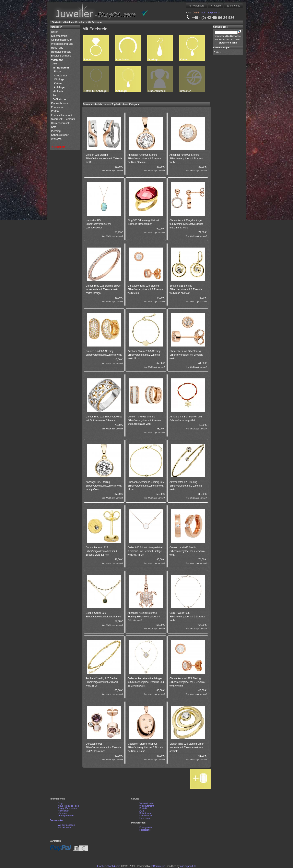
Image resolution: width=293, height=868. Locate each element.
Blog (60, 803)
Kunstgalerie (146, 827)
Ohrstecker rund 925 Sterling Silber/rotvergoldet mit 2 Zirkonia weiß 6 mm (145, 289)
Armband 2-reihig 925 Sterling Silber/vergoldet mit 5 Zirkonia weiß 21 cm (102, 682)
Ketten (58, 83)
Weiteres (57, 139)
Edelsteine (58, 107)
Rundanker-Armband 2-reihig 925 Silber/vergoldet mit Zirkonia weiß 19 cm (146, 486)
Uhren (55, 32)
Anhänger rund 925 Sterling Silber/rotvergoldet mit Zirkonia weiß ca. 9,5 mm (144, 159)
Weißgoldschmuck (62, 44)
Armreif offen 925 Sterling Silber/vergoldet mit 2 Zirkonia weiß (186, 486)
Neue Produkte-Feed (68, 806)
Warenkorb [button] (196, 5)
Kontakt (143, 808)
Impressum (145, 818)
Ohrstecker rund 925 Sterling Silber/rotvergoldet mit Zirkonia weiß (186, 355)
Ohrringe (59, 79)
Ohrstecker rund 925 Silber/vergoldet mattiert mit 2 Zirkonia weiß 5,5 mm (102, 551)
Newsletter (63, 811)
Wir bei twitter (65, 827)
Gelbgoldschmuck (62, 40)
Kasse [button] (215, 5)
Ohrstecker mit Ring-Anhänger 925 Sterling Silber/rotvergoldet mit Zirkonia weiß (186, 224)
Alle (55, 64)
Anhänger (60, 87)
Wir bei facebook (66, 825)
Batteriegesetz (146, 813)
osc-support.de (188, 866)
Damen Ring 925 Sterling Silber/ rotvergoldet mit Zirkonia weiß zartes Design (103, 289)
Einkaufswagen (221, 48)
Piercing (56, 131)
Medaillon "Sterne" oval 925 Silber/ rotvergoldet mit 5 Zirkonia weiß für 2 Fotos (145, 747)
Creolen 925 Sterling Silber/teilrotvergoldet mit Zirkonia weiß (104, 159)
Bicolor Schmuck (61, 56)
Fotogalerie (145, 830)
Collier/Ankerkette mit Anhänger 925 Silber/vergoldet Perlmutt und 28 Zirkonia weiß (146, 682)
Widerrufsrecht (147, 806)
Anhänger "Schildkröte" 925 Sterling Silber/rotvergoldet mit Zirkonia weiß (144, 617)
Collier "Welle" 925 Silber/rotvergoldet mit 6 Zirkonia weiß (187, 617)
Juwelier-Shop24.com (108, 866)
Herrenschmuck (61, 123)
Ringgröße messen (67, 808)
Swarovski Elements (63, 119)
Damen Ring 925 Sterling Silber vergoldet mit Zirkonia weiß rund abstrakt (187, 747)
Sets (54, 127)
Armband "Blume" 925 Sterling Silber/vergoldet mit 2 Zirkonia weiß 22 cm (144, 355)
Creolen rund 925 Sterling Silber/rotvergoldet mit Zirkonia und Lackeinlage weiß (144, 420)
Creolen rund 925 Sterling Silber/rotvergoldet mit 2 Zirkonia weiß (187, 551)
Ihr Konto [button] (233, 5)
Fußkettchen (60, 99)
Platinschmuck (60, 103)
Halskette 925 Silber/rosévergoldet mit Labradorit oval (98, 224)
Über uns (63, 813)
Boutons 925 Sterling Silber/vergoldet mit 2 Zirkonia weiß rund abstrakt (186, 289)
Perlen (55, 111)
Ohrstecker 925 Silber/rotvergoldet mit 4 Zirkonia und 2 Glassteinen (103, 747)
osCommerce (158, 866)
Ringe (57, 71)
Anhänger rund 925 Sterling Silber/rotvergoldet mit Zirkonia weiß (186, 159)
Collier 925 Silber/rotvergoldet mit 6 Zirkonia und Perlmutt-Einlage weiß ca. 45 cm (146, 551)
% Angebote (58, 147)
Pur (55, 95)
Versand (119, 171)
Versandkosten (147, 803)
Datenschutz (146, 816)
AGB (142, 811)
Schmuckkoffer (60, 135)
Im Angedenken (66, 816)
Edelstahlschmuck (62, 115)
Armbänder (60, 76)
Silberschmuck (60, 36)
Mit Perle (58, 91)
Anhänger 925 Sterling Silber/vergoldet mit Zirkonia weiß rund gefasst (104, 486)
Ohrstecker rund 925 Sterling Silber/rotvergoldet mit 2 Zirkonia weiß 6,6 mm (187, 682)
